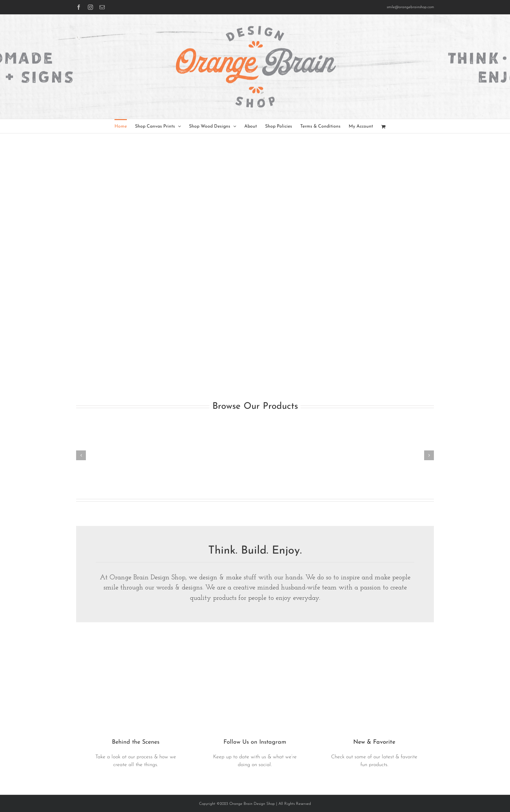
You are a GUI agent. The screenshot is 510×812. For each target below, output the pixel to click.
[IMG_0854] (136, 644)
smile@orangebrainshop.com (410, 7)
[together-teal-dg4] (255, 644)
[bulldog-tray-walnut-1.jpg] (374, 644)
